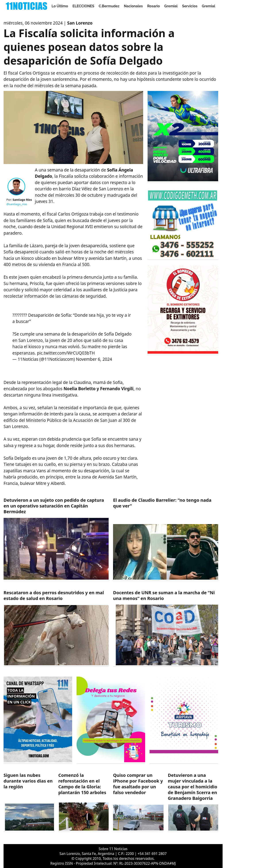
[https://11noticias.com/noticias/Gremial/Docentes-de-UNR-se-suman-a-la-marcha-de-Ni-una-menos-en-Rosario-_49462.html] (166, 628)
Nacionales (133, 6)
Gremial (171, 6)
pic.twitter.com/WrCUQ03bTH (66, 353)
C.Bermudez (109, 6)
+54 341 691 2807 (152, 854)
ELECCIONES (83, 6)
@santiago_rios (17, 204)
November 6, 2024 (94, 359)
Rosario (153, 6)
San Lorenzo (80, 23)
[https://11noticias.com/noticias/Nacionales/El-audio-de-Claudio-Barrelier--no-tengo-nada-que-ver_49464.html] (166, 539)
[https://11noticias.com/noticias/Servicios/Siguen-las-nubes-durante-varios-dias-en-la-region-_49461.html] (29, 802)
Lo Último (60, 6)
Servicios (190, 6)
